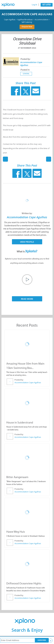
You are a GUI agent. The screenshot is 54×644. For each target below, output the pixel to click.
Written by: (27, 213)
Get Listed (47, 5)
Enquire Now (27, 27)
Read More (27, 299)
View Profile (27, 242)
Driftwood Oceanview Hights (24, 583)
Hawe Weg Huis (16, 532)
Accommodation (42, 20)
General (26, 74)
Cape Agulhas (10, 20)
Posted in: (25, 70)
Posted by (19, 380)
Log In (34, 5)
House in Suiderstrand (20, 422)
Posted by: (25, 59)
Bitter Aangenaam (17, 477)
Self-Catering (27, 22)
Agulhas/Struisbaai (25, 20)
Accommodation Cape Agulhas (27, 14)
